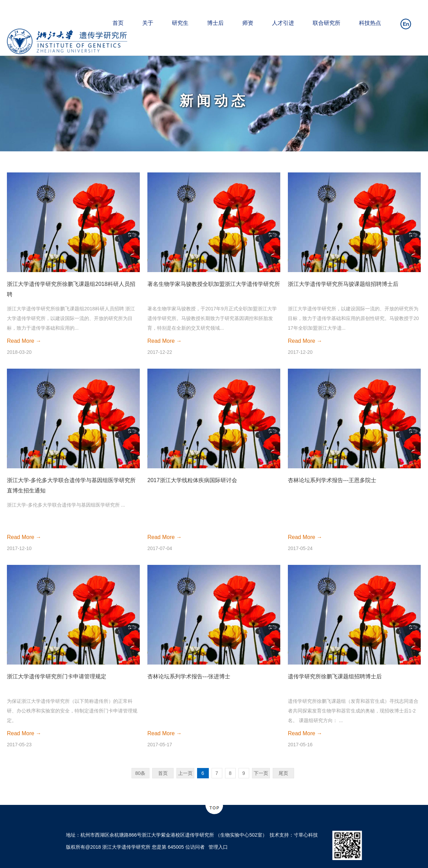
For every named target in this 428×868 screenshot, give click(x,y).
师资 (248, 23)
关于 (148, 23)
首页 (118, 23)
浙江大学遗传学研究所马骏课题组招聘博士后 (343, 284)
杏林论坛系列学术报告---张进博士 (189, 676)
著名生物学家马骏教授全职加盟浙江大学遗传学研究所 (214, 284)
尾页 (283, 773)
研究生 (180, 23)
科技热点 (370, 23)
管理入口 (218, 847)
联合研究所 (327, 23)
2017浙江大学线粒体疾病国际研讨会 (192, 480)
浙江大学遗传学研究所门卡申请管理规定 (57, 676)
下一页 (261, 773)
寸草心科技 (306, 835)
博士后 (215, 23)
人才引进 (283, 23)
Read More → (24, 341)
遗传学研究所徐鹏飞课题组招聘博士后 (335, 676)
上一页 (185, 773)
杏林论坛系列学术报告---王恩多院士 (332, 480)
